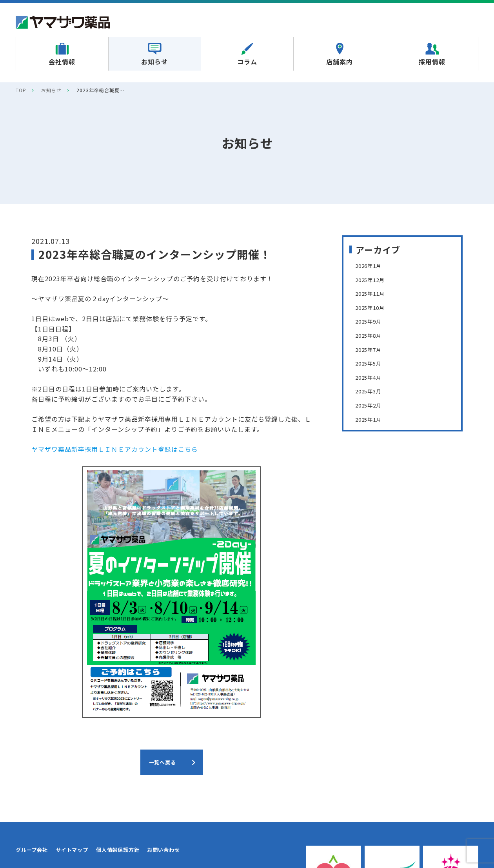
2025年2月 (372, 405)
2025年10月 (374, 307)
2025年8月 (372, 335)
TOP (21, 90)
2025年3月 (372, 391)
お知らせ (51, 90)
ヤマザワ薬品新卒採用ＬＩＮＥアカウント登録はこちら (115, 449)
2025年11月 (374, 293)
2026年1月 (372, 265)
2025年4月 (372, 377)
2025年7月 (372, 349)
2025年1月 (372, 419)
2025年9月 (372, 321)
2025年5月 (372, 363)
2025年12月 (374, 279)
